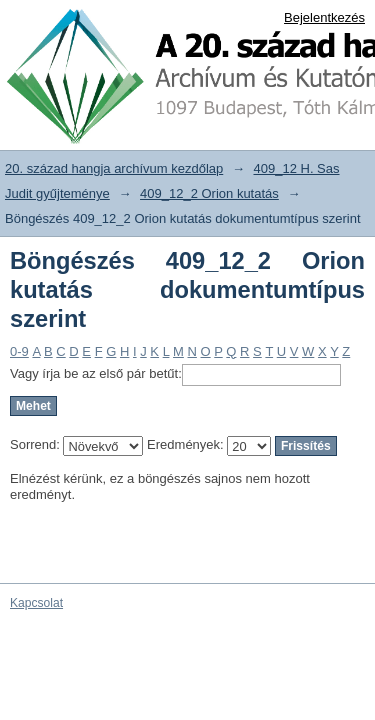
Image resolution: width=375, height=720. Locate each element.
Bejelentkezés (324, 17)
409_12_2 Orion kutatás (209, 193)
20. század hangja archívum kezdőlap (114, 168)
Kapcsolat (36, 603)
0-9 (19, 351)
